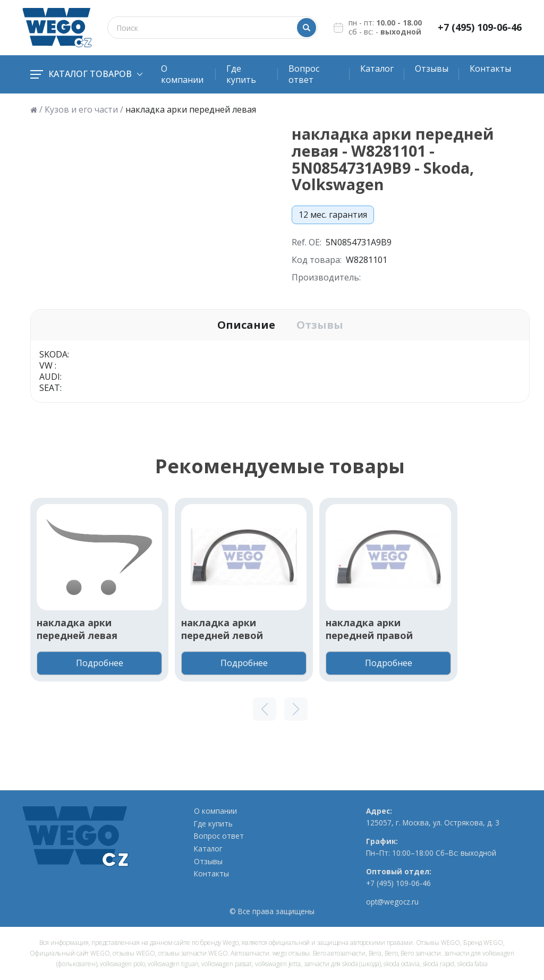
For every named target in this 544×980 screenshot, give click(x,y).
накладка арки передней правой (369, 629)
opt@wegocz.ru (392, 902)
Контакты (490, 69)
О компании (182, 74)
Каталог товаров (86, 74)
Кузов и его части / (84, 110)
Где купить (241, 74)
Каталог (377, 69)
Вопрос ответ (304, 74)
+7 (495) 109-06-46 (480, 27)
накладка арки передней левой (222, 629)
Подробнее (100, 663)
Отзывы (432, 69)
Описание (246, 325)
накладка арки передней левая (77, 629)
